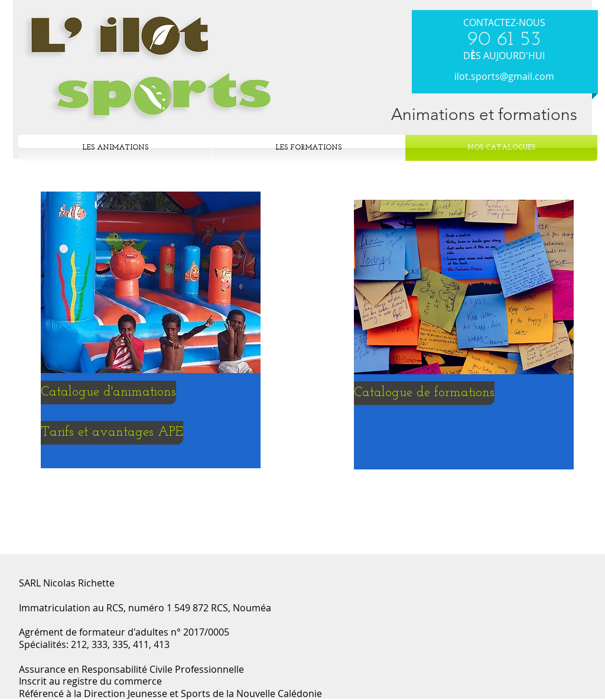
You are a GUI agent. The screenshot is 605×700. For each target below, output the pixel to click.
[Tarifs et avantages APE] (112, 433)
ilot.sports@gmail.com (504, 76)
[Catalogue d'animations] (108, 393)
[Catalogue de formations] (424, 393)
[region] (151, 326)
